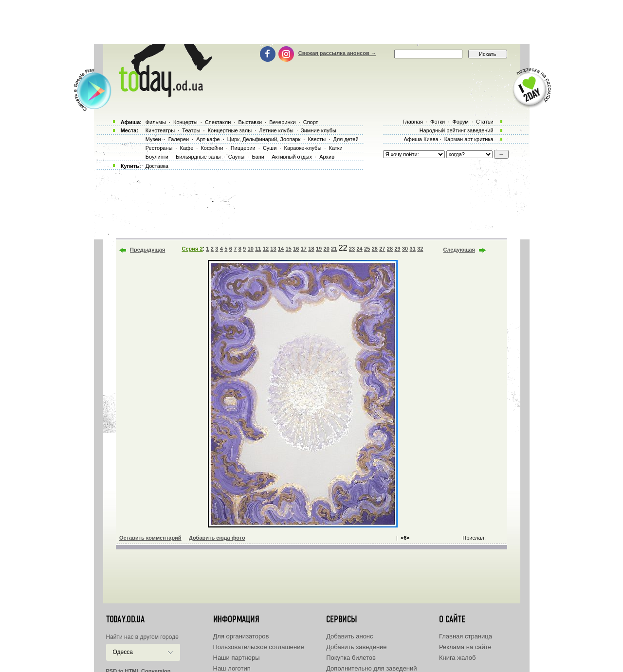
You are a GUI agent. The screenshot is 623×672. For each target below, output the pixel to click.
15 (289, 249)
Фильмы (156, 122)
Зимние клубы (319, 130)
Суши (270, 148)
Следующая (459, 250)
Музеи (153, 139)
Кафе (187, 148)
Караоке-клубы (303, 148)
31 (413, 249)
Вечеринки (282, 122)
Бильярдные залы (198, 157)
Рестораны (159, 148)
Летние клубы (276, 130)
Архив (327, 157)
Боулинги (157, 157)
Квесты (317, 139)
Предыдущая (147, 250)
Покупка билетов (351, 658)
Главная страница (466, 636)
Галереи (179, 139)
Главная (413, 122)
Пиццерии (243, 148)
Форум (460, 122)
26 (375, 249)
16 (296, 249)
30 (405, 249)
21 (334, 249)
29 (397, 249)
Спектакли (218, 122)
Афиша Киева (421, 139)
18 (311, 249)
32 (420, 249)
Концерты (185, 122)
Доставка (157, 166)
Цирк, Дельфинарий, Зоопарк (264, 139)
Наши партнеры (237, 658)
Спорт (311, 122)
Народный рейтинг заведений (457, 130)
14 (281, 249)
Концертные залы (230, 130)
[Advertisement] (311, 22)
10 (251, 249)
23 (352, 249)
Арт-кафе (208, 139)
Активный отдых (292, 157)
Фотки (438, 122)
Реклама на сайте (465, 647)
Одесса (123, 652)
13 (273, 249)
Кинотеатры (160, 130)
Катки (335, 148)
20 (327, 249)
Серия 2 (192, 249)
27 (382, 249)
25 (367, 249)
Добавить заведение (356, 647)
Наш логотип (232, 668)
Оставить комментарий (150, 538)
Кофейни (212, 148)
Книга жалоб (458, 658)
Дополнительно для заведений (371, 668)
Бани (258, 157)
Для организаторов (241, 636)
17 (304, 249)
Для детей (346, 139)
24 (359, 249)
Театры (191, 130)
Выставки (250, 122)
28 (390, 249)
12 (266, 249)
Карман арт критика (469, 139)
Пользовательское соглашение (259, 647)
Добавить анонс (349, 636)
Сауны (237, 157)
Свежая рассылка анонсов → (337, 53)
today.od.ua (125, 619)
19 (319, 249)
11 (258, 249)
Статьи (485, 122)
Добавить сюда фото (217, 538)
